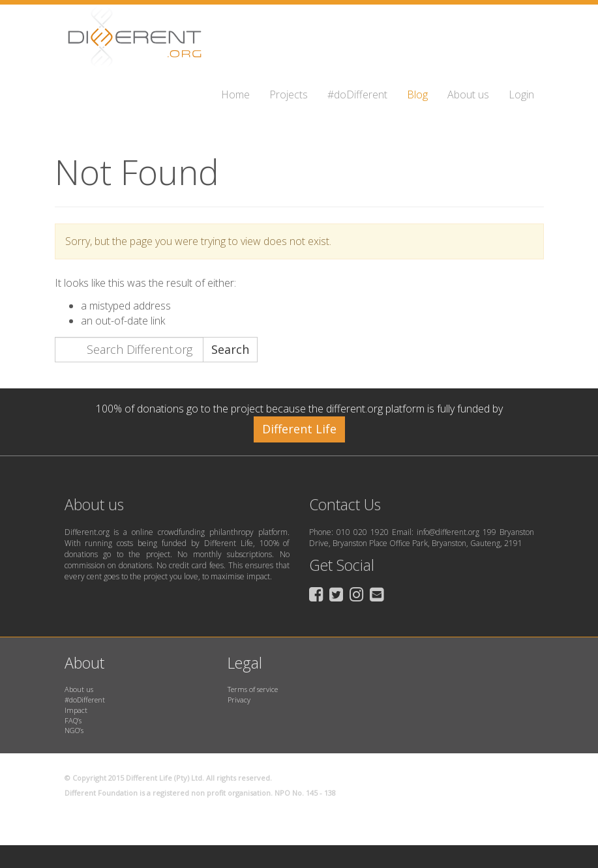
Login (521, 94)
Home (235, 94)
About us (468, 94)
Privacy (239, 700)
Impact (76, 710)
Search (230, 349)
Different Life (299, 429)
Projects (289, 94)
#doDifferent (357, 94)
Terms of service (253, 689)
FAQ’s (73, 720)
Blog (417, 94)
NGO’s (74, 730)
